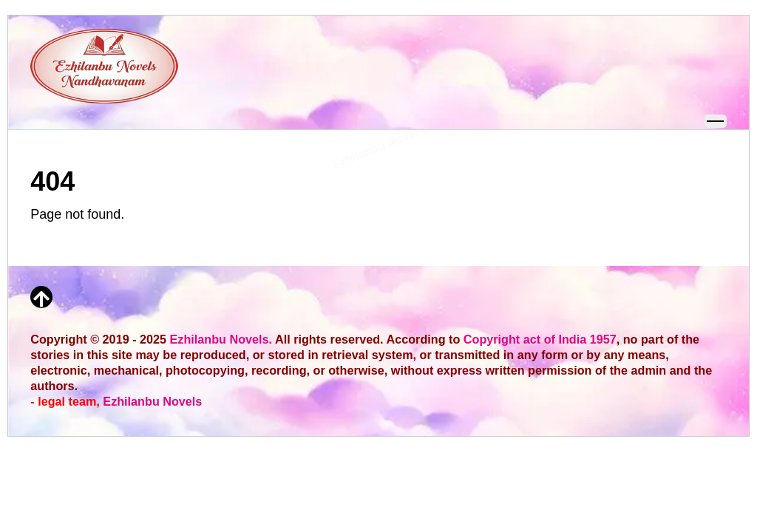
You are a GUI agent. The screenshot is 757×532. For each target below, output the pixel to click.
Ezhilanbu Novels (152, 401)
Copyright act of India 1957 (540, 339)
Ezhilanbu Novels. (221, 339)
